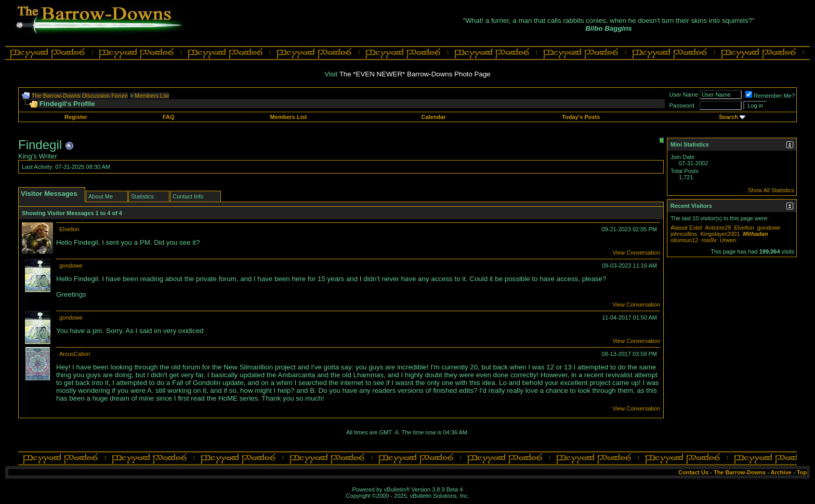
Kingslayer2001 (720, 234)
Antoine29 (718, 228)
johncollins (684, 234)
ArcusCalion (75, 354)
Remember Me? (770, 96)
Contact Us (693, 472)
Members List (152, 96)
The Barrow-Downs (740, 472)
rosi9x (709, 240)
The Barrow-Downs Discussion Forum (80, 96)
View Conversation (636, 253)
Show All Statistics (771, 190)
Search (728, 117)
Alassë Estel (686, 228)
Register (76, 117)
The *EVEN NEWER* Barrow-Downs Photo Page (415, 74)
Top (802, 472)
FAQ (169, 117)
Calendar (433, 117)
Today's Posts (581, 117)
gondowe (71, 266)
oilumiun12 (684, 240)
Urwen (728, 240)
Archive (781, 472)
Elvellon (69, 229)
